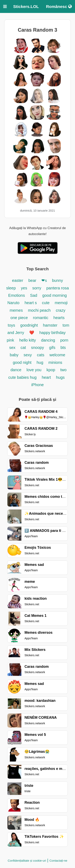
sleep (11, 288)
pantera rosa (58, 288)
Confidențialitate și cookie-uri (27, 861)
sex (12, 348)
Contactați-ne (58, 861)
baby (14, 355)
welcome (57, 355)
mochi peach (39, 310)
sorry (37, 288)
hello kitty (27, 340)
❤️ (32, 333)
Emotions (16, 295)
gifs (52, 348)
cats (41, 355)
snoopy (37, 348)
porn (64, 340)
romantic (41, 318)
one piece (19, 318)
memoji (61, 303)
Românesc (59, 6)
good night (23, 362)
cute (46, 303)
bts (63, 348)
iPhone (37, 385)
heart (46, 377)
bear (32, 280)
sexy (28, 355)
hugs (60, 377)
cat (23, 348)
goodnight (29, 325)
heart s (31, 303)
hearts (59, 318)
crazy (61, 310)
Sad (34, 295)
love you (34, 370)
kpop (51, 370)
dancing (48, 340)
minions (55, 362)
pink (10, 340)
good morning (55, 295)
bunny (57, 280)
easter (18, 280)
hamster (50, 325)
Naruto (13, 303)
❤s (44, 280)
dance (16, 370)
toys (11, 325)
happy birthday (52, 333)
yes (24, 288)
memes (16, 310)
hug (40, 362)
